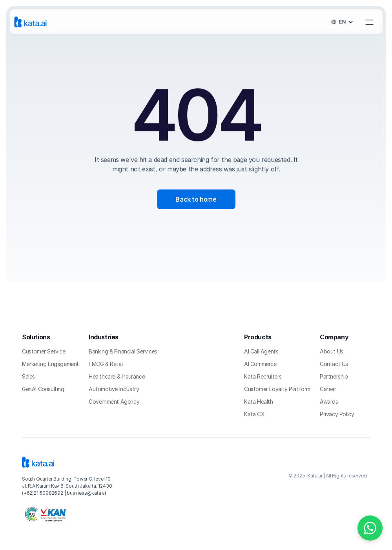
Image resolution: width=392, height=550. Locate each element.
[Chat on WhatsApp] (370, 528)
